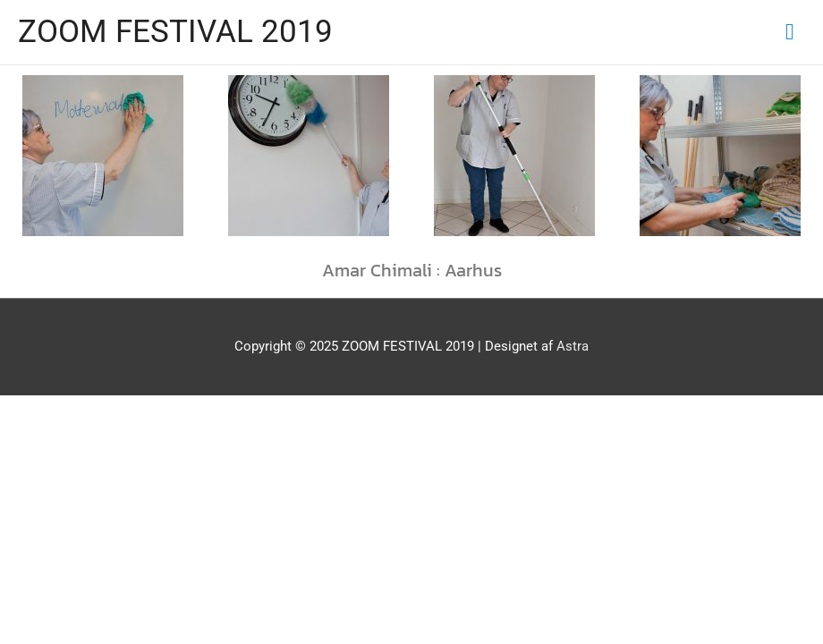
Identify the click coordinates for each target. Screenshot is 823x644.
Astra (573, 346)
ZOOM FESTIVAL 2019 (175, 32)
